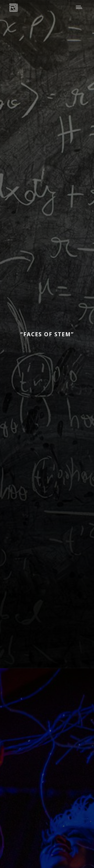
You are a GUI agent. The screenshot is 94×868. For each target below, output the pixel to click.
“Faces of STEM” (47, 334)
